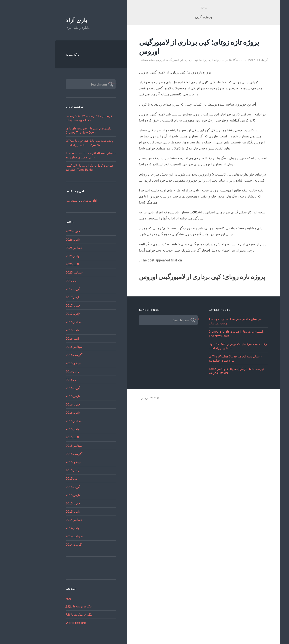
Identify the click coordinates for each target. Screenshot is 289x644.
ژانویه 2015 (50, 512)
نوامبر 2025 (50, 256)
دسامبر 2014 (51, 520)
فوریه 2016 (50, 405)
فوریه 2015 (50, 503)
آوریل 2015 (50, 487)
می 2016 (49, 380)
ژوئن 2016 (49, 371)
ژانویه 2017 (50, 314)
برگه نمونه (50, 55)
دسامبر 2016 (51, 322)
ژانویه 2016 (50, 413)
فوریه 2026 (50, 231)
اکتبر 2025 (49, 264)
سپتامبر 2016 (51, 347)
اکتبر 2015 (49, 437)
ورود (45, 598)
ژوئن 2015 (49, 470)
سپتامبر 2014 (51, 536)
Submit (87, 84)
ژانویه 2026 (50, 240)
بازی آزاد (54, 20)
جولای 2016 (50, 363)
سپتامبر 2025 (51, 273)
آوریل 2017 (50, 289)
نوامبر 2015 (50, 429)
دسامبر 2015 (51, 421)
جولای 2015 (50, 462)
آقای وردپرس (66, 201)
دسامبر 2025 (51, 248)
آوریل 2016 (50, 388)
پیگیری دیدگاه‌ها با (56, 615)
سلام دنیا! (49, 201)
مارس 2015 (50, 495)
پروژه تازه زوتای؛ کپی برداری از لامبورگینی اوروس (165, 46)
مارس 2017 (50, 297)
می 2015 (49, 479)
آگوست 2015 (51, 454)
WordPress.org (53, 623)
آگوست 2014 (51, 545)
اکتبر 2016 (49, 339)
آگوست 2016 (51, 355)
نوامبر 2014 (50, 528)
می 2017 (49, 281)
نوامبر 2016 (50, 330)
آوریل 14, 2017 (235, 60)
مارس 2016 (50, 396)
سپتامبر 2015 (51, 446)
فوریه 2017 (50, 306)
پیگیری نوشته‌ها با (56, 606)
